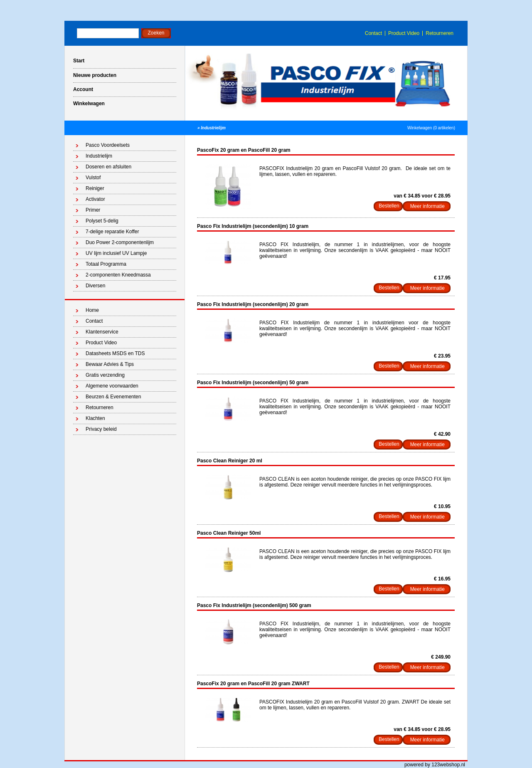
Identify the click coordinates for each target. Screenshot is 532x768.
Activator (95, 199)
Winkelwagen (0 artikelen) (431, 128)
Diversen (95, 286)
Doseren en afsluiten (108, 167)
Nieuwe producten (95, 75)
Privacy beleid (101, 429)
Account (83, 89)
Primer (93, 210)
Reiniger (95, 188)
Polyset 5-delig (102, 221)
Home (92, 310)
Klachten (95, 418)
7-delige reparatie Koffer (112, 232)
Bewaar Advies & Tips (110, 364)
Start (79, 61)
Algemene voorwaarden (112, 386)
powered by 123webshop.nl (435, 765)
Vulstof (93, 178)
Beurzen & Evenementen (113, 397)
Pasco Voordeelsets (108, 145)
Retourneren (440, 33)
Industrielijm (213, 128)
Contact (373, 33)
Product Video (404, 33)
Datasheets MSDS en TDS (115, 353)
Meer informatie (427, 206)
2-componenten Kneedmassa (118, 275)
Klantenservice (102, 332)
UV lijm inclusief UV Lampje (116, 253)
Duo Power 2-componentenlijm (120, 242)
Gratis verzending (105, 375)
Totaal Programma (106, 264)
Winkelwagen (89, 104)
